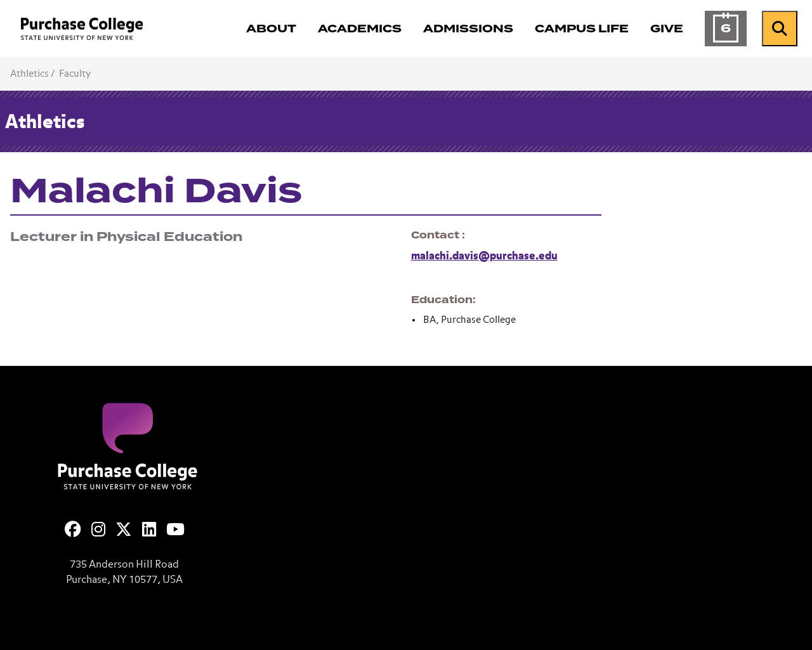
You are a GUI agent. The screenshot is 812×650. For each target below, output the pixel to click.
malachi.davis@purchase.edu (484, 257)
